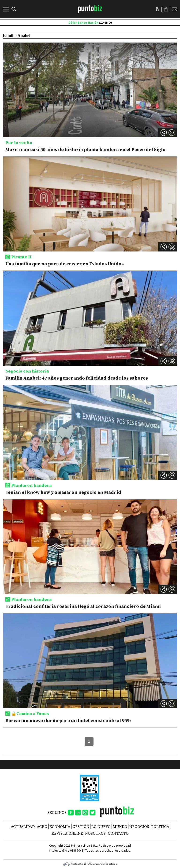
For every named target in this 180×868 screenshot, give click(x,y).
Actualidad (23, 826)
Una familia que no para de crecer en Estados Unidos (65, 264)
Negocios (139, 826)
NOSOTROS (95, 833)
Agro (42, 826)
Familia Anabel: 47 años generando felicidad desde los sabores (77, 378)
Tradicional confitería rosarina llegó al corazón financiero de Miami (83, 606)
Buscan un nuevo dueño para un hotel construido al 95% (68, 720)
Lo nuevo (101, 826)
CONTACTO (118, 833)
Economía (60, 826)
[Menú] (7, 9)
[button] (172, 133)
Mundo (120, 826)
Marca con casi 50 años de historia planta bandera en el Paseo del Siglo (85, 149)
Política (160, 826)
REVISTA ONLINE (67, 833)
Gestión (81, 826)
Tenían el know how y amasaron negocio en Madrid (63, 492)
